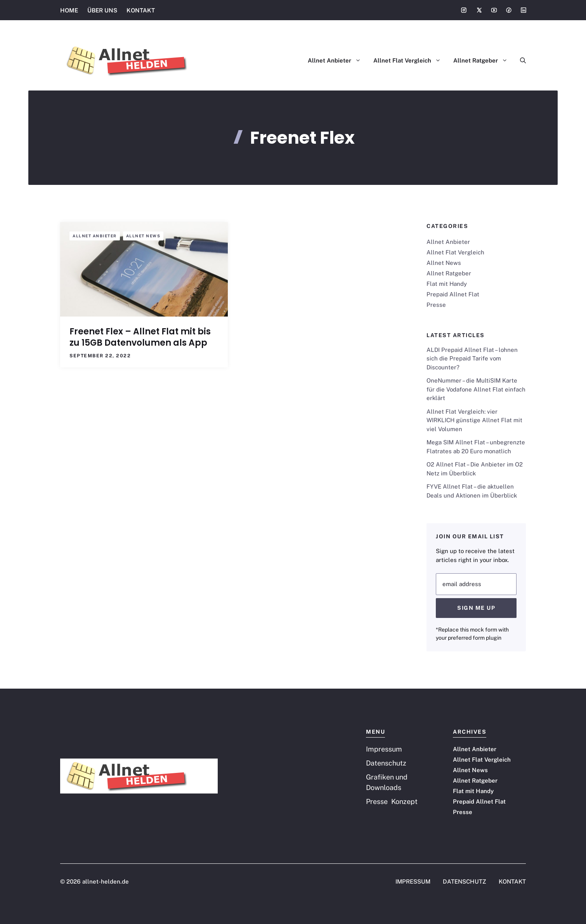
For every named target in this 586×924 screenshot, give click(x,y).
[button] (520, 61)
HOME (69, 10)
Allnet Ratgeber (484, 61)
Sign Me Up (476, 608)
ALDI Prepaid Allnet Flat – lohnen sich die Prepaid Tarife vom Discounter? (472, 358)
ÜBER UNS (102, 10)
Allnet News (143, 236)
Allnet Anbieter (337, 61)
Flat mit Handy (447, 284)
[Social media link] (464, 10)
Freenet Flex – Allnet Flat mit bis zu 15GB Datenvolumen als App (140, 337)
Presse (436, 305)
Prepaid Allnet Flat (453, 294)
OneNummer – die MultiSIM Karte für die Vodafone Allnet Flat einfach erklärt (476, 389)
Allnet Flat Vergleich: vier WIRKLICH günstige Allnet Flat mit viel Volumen (474, 420)
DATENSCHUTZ (465, 881)
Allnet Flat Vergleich (410, 61)
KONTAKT (141, 10)
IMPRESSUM (413, 881)
